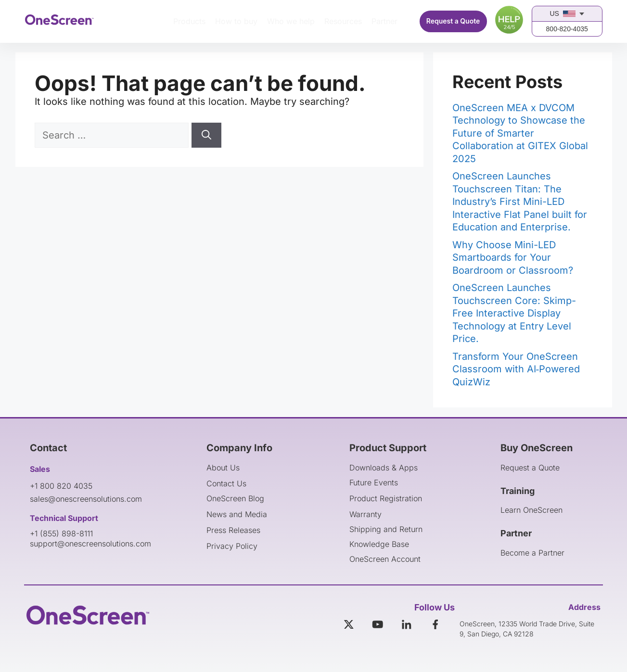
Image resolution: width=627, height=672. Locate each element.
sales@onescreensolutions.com (86, 499)
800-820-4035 (567, 29)
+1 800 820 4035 (61, 486)
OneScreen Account (385, 559)
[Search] (206, 135)
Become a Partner (532, 553)
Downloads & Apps (384, 468)
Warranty (365, 514)
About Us (223, 468)
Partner (384, 21)
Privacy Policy (232, 546)
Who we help (291, 21)
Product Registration (386, 498)
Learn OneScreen (531, 510)
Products (189, 21)
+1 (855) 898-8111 (61, 533)
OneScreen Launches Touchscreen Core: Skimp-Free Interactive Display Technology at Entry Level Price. (514, 313)
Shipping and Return (386, 529)
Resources (343, 21)
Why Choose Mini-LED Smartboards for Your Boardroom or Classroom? (513, 258)
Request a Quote (453, 21)
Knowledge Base (379, 544)
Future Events (374, 482)
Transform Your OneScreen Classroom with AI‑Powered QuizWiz (516, 369)
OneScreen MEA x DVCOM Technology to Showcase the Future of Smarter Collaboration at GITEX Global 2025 (520, 133)
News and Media (237, 514)
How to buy (236, 21)
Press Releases (233, 530)
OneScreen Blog (235, 498)
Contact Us (226, 483)
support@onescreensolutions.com (90, 544)
